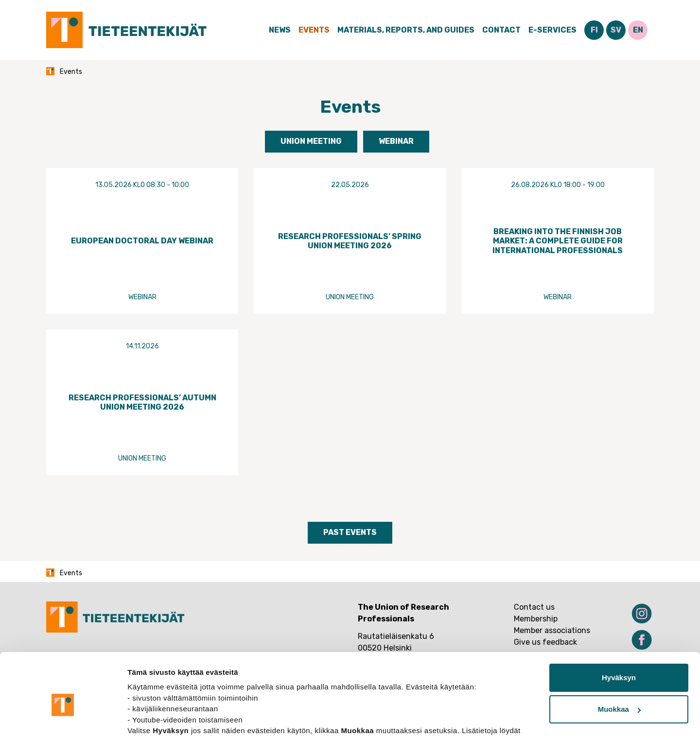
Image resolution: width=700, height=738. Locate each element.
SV (616, 30)
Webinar (396, 141)
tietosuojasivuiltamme (168, 692)
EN (638, 30)
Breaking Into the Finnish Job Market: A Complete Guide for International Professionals (558, 241)
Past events (350, 532)
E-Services (552, 30)
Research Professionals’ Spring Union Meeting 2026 (350, 241)
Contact (501, 30)
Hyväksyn (619, 628)
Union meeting (311, 141)
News (280, 30)
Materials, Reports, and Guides (406, 30)
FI (594, 30)
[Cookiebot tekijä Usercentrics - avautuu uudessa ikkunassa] (63, 719)
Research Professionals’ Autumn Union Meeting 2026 (142, 402)
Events (314, 30)
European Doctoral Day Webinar (142, 241)
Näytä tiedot (149, 719)
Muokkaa (619, 660)
